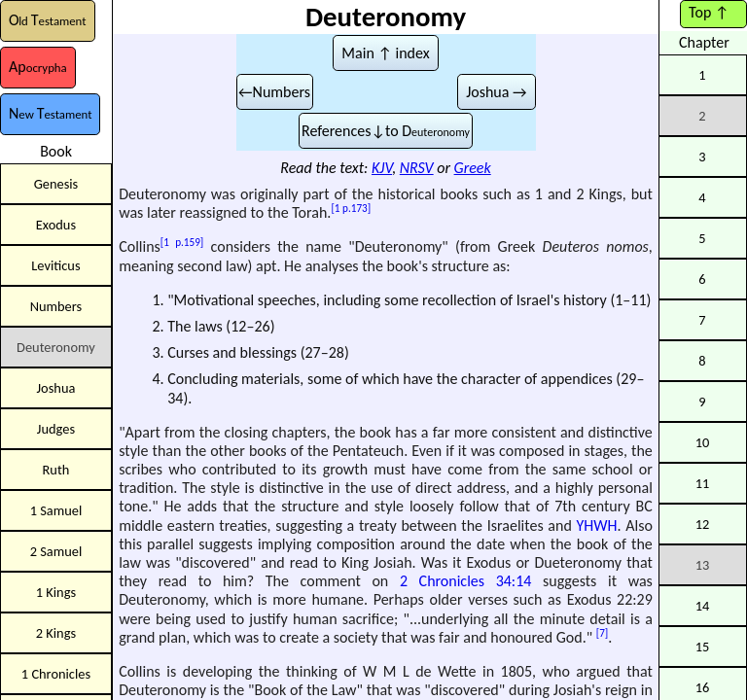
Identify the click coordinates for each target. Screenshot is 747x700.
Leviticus (55, 265)
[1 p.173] (351, 208)
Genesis (56, 184)
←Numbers (274, 92)
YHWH (597, 525)
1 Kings (56, 592)
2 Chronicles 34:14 (465, 581)
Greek (473, 168)
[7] (603, 633)
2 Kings (56, 633)
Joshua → (496, 92)
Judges (56, 429)
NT (50, 113)
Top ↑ (709, 12)
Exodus (56, 225)
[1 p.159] (182, 242)
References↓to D (386, 131)
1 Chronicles (56, 674)
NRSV (417, 168)
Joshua (56, 388)
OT (48, 20)
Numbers (56, 306)
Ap (38, 67)
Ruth (56, 470)
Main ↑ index (385, 53)
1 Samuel (56, 510)
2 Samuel (56, 551)
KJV (382, 168)
